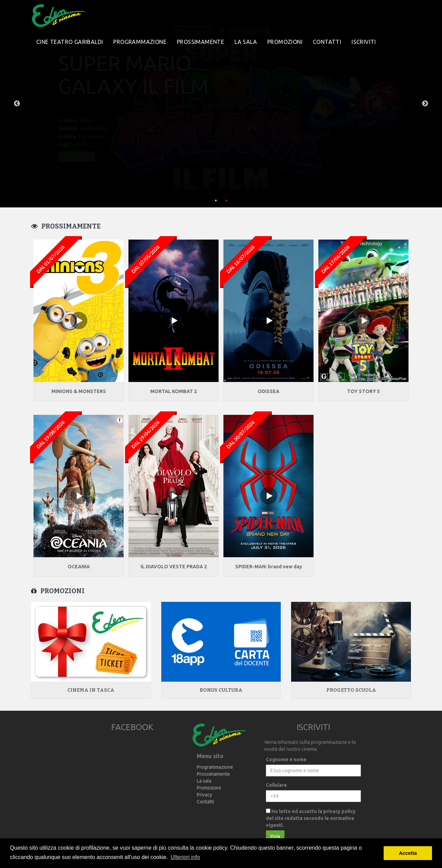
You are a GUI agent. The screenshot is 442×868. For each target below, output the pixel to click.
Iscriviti (364, 42)
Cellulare (276, 785)
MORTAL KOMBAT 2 (174, 391)
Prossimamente (200, 42)
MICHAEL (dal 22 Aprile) (136, 74)
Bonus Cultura (221, 690)
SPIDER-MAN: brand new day (269, 567)
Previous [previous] (17, 104)
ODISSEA (268, 391)
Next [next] (425, 104)
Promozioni (285, 42)
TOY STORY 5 (363, 391)
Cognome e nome (286, 759)
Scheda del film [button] (76, 156)
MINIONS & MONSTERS (79, 391)
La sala (246, 42)
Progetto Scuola (351, 690)
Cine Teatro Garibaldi (70, 42)
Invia (275, 836)
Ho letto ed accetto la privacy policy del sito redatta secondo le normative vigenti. (311, 818)
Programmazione (140, 42)
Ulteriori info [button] (185, 857)
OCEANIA (79, 567)
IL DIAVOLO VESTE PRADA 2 (174, 567)
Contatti (327, 42)
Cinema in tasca (91, 690)
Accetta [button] (408, 853)
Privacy (204, 795)
